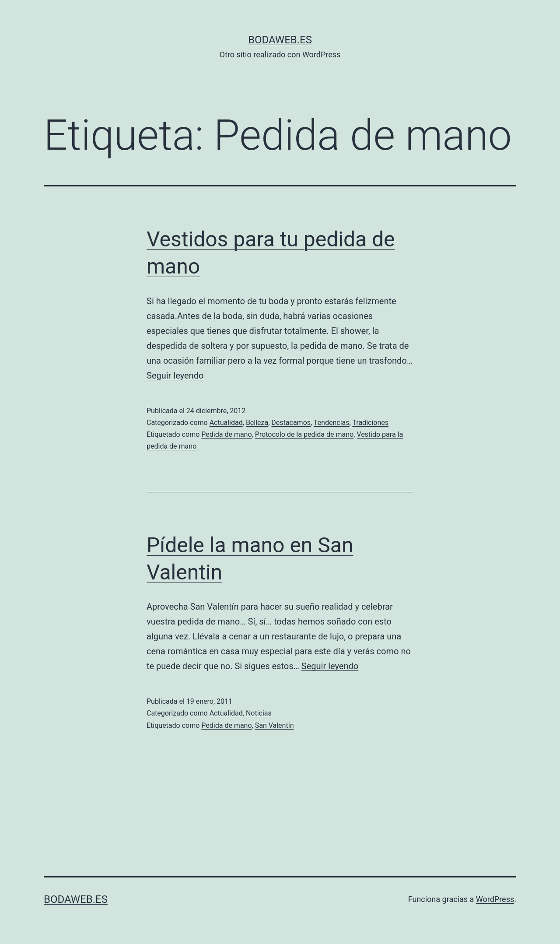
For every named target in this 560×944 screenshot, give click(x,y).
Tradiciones (370, 423)
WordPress (495, 899)
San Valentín (275, 725)
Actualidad (226, 423)
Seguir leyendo (175, 375)
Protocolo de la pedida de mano (304, 434)
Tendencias (332, 423)
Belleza (257, 423)
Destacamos (291, 423)
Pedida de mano (226, 434)
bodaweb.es (280, 40)
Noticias (259, 713)
